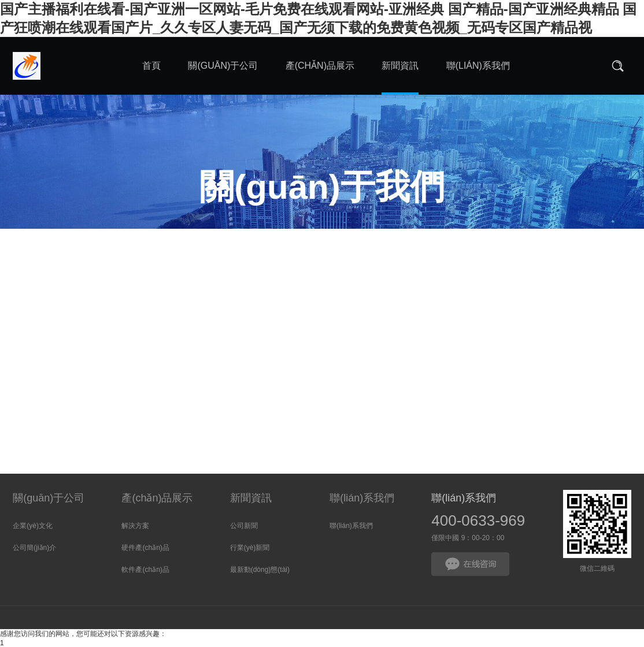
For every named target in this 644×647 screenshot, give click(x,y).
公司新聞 (244, 526)
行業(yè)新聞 (250, 548)
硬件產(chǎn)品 (145, 548)
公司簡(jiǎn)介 (34, 548)
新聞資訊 (251, 498)
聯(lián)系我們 (362, 498)
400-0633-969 (478, 520)
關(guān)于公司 (49, 498)
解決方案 (135, 526)
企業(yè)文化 (33, 526)
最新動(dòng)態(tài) (260, 570)
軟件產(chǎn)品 (145, 570)
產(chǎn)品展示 (157, 498)
